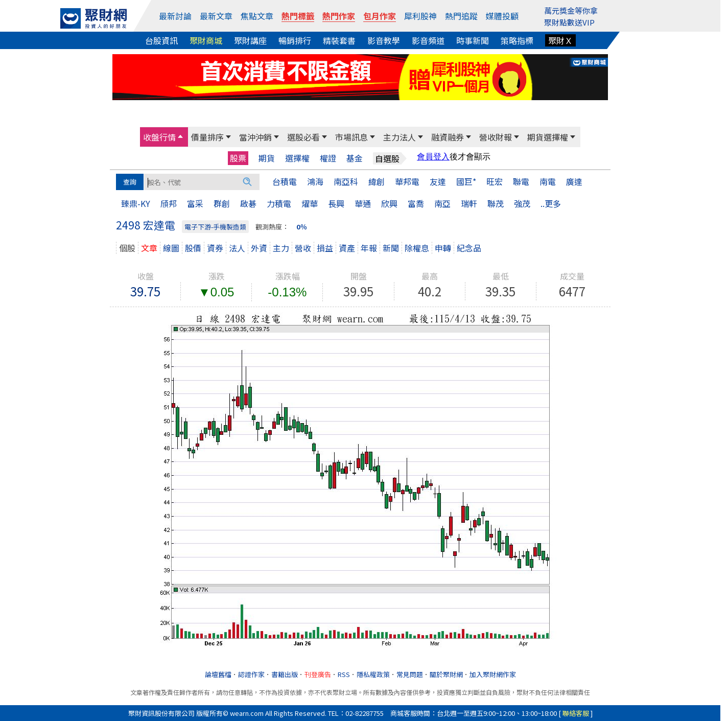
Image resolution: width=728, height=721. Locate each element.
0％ (302, 227)
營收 (303, 248)
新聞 (391, 248)
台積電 (285, 181)
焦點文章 (257, 16)
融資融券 (448, 137)
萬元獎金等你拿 (571, 10)
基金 (355, 158)
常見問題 (410, 674)
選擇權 (297, 158)
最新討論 (175, 16)
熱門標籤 (298, 16)
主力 (281, 248)
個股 (127, 248)
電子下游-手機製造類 (215, 227)
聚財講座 (250, 40)
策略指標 (517, 40)
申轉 (443, 248)
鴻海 (315, 181)
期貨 (267, 158)
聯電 (521, 181)
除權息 (417, 248)
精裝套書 (339, 40)
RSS (344, 674)
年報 (369, 248)
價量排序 (207, 137)
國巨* (466, 181)
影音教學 (384, 40)
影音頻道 (428, 40)
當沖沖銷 (255, 137)
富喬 (416, 203)
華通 (363, 203)
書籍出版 (285, 674)
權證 (328, 158)
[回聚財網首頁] (93, 18)
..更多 (551, 203)
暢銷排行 (295, 40)
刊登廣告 (318, 674)
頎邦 (169, 203)
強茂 (522, 203)
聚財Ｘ (560, 40)
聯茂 (496, 203)
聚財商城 (206, 40)
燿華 (310, 203)
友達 (438, 181)
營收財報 (496, 137)
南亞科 (346, 181)
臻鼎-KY (136, 203)
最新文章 (216, 16)
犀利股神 (420, 16)
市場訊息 (351, 137)
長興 (336, 203)
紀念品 (469, 248)
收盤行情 (159, 137)
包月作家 (380, 16)
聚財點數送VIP (569, 22)
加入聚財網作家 (493, 674)
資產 (347, 248)
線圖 (171, 248)
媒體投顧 (502, 16)
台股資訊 (161, 40)
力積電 (279, 203)
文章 (149, 248)
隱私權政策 (373, 674)
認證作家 (251, 674)
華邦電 (407, 181)
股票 (238, 158)
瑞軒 (469, 203)
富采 (195, 203)
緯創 (377, 181)
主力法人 (400, 137)
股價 (193, 248)
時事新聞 (473, 40)
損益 (325, 248)
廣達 (574, 181)
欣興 (389, 203)
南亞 (442, 203)
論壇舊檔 (218, 674)
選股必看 (303, 137)
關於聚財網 (446, 674)
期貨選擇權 (548, 137)
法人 (237, 248)
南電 (548, 181)
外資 (259, 248)
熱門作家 (339, 16)
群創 (222, 203)
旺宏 (495, 181)
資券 (215, 248)
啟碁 (248, 203)
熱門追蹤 (461, 16)
